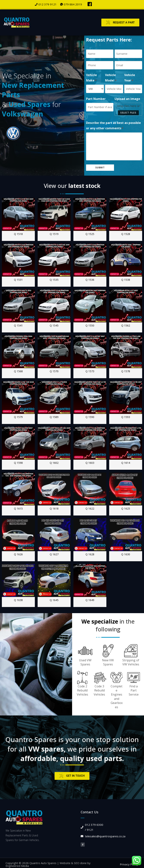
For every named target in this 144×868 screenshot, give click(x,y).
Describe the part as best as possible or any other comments (113, 125)
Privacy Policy (129, 864)
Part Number (96, 98)
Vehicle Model (111, 78)
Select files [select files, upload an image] (128, 112)
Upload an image (127, 98)
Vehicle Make (91, 78)
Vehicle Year (130, 78)
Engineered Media (17, 865)
